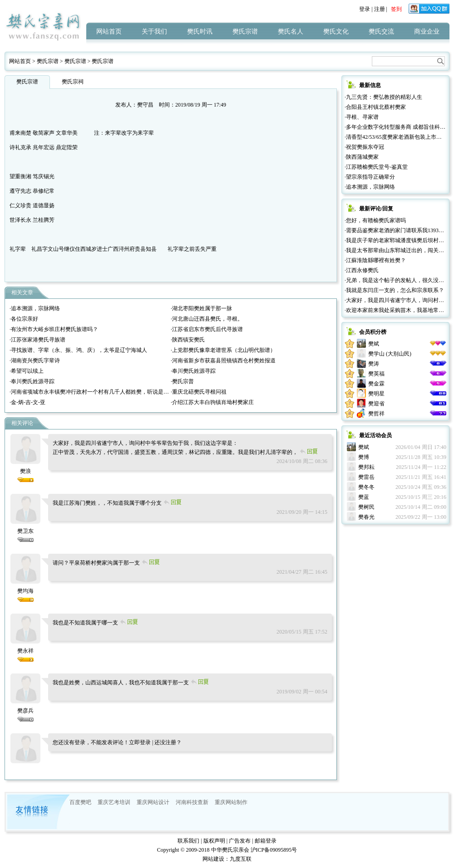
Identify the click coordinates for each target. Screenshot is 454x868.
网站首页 (109, 32)
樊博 (364, 457)
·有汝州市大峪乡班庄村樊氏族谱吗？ (54, 329)
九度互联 (241, 859)
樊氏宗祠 (73, 82)
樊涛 (374, 364)
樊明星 (376, 394)
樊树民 (366, 507)
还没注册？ (168, 742)
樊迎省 (376, 404)
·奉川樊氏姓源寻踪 (193, 371)
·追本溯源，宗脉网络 (35, 308)
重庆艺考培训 (114, 802)
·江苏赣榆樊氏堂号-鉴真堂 (376, 167)
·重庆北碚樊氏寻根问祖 (199, 392)
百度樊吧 (80, 802)
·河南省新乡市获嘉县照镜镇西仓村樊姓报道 (223, 361)
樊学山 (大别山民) (390, 354)
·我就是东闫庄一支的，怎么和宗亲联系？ (394, 290)
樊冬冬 (366, 487)
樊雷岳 (366, 477)
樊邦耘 (366, 467)
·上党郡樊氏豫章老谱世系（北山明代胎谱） (223, 350)
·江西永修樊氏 (362, 270)
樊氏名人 (291, 32)
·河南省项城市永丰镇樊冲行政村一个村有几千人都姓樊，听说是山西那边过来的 (106, 392)
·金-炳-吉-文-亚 (27, 402)
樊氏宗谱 (245, 32)
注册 (380, 9)
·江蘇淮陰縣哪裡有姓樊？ (375, 260)
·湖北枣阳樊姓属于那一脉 (201, 308)
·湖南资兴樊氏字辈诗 (35, 361)
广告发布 (240, 841)
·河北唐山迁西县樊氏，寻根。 (207, 319)
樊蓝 (364, 497)
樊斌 (374, 344)
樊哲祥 (376, 414)
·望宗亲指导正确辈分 (370, 177)
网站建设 (213, 859)
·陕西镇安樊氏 (188, 340)
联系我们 (188, 841)
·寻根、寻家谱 (362, 117)
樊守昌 (145, 105)
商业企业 (427, 32)
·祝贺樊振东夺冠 (364, 147)
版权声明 (214, 841)
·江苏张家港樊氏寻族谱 (37, 340)
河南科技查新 (192, 802)
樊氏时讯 (200, 32)
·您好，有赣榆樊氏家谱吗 (375, 220)
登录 (365, 9)
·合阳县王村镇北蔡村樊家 (375, 107)
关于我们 (154, 32)
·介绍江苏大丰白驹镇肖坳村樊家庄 (212, 402)
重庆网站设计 (153, 802)
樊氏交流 (381, 32)
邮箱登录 (266, 841)
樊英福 (376, 374)
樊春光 (366, 517)
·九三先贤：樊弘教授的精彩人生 (383, 97)
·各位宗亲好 (24, 319)
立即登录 (140, 742)
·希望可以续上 (27, 371)
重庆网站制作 (231, 802)
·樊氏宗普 (182, 381)
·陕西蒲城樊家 (362, 157)
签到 (396, 9)
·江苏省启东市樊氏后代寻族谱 (207, 329)
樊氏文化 (336, 32)
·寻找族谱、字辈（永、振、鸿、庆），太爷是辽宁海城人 (78, 350)
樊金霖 (376, 384)
